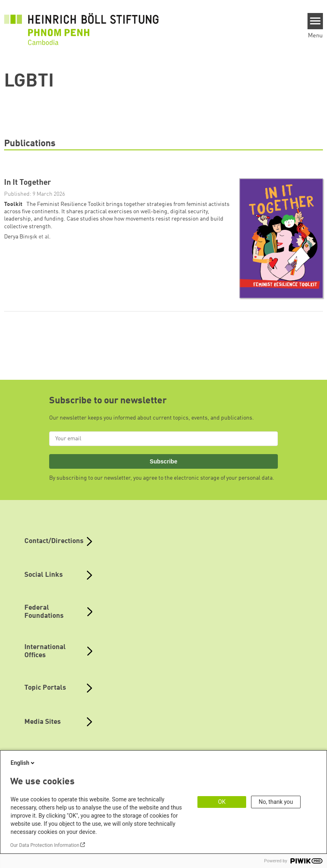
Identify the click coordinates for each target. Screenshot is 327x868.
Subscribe (164, 461)
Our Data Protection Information (45, 845)
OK (222, 802)
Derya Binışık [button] (21, 237)
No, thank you (276, 802)
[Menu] (315, 21)
